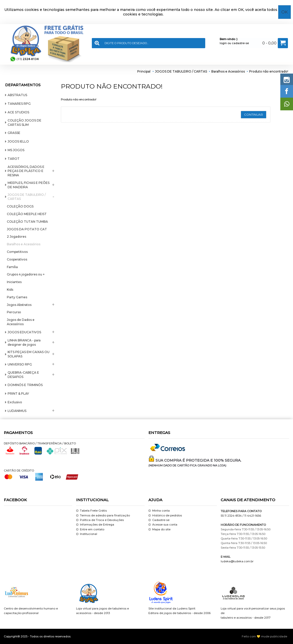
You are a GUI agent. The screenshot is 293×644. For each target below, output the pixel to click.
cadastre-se (240, 43)
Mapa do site (159, 529)
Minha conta (159, 511)
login (223, 43)
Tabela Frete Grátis (91, 511)
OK (285, 12)
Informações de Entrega (95, 525)
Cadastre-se (159, 520)
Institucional (87, 534)
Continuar (254, 115)
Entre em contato (90, 529)
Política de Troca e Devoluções (100, 520)
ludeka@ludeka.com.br (237, 561)
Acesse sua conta (163, 525)
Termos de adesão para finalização (103, 516)
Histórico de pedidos (165, 516)
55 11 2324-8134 (231, 516)
